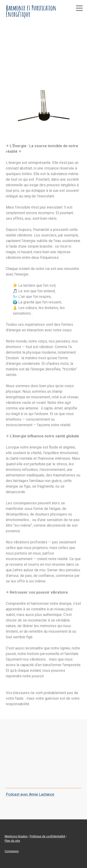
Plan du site (12, 841)
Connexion (12, 851)
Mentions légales (16, 836)
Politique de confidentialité (47, 836)
